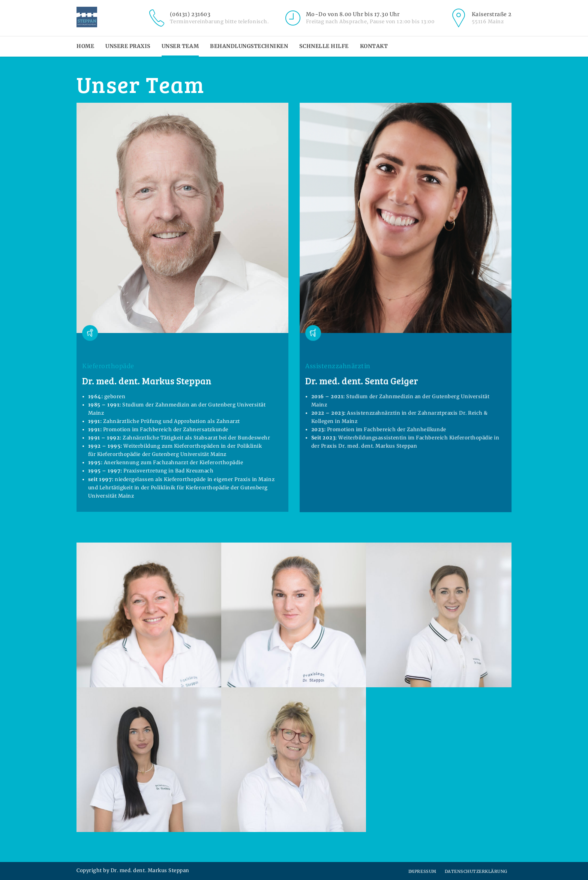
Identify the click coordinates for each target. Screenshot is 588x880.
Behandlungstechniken (249, 46)
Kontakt (374, 46)
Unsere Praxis (128, 46)
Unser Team (180, 46)
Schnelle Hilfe (324, 46)
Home (85, 46)
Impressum (422, 871)
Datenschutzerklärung (476, 871)
